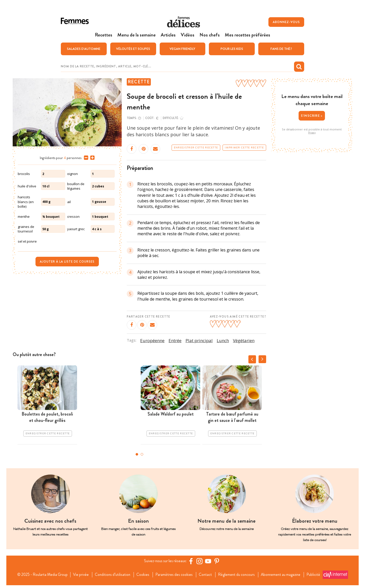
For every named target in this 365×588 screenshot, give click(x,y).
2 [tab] (142, 454)
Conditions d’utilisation (112, 573)
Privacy (312, 133)
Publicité (78, 579)
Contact (207, 573)
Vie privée (79, 573)
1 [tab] (137, 454)
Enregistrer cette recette (196, 147)
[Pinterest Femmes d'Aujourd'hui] (218, 561)
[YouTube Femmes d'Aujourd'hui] (209, 561)
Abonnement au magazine (285, 573)
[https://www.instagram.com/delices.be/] (200, 561)
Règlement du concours (239, 573)
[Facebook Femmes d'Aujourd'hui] (192, 561)
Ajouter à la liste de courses (67, 262)
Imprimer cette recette (244, 147)
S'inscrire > (312, 115)
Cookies (143, 573)
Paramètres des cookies (175, 573)
